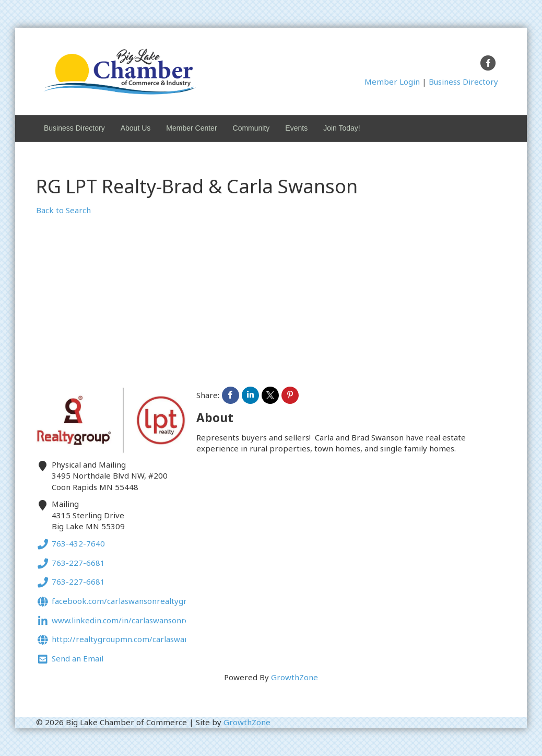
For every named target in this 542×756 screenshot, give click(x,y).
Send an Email (70, 660)
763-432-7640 (70, 545)
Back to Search (63, 210)
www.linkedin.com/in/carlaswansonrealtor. (122, 621)
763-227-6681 (70, 564)
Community (251, 128)
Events (296, 128)
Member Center (191, 128)
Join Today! (342, 128)
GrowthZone (294, 677)
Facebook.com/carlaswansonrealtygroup (119, 602)
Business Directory (463, 82)
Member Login (392, 82)
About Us (136, 128)
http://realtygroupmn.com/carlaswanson (119, 640)
